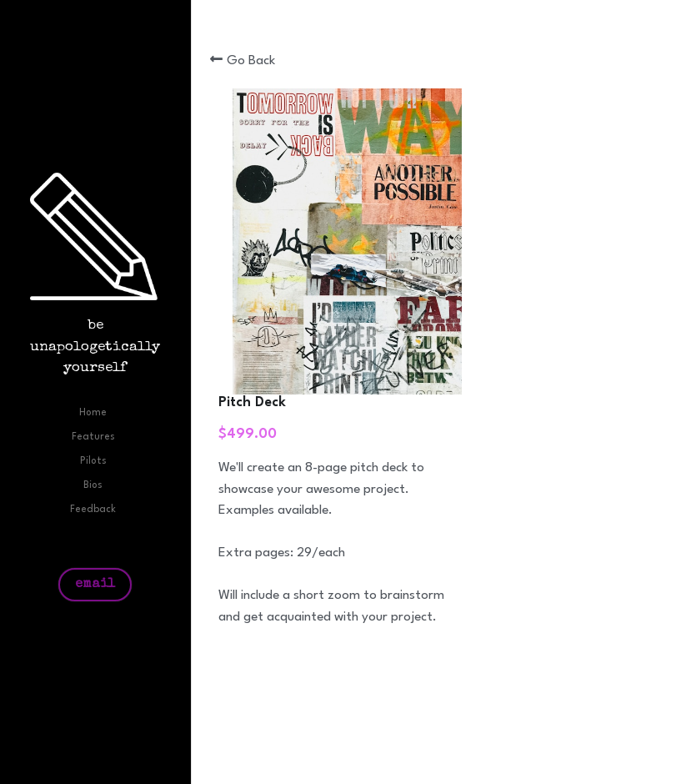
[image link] (95, 236)
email (95, 585)
